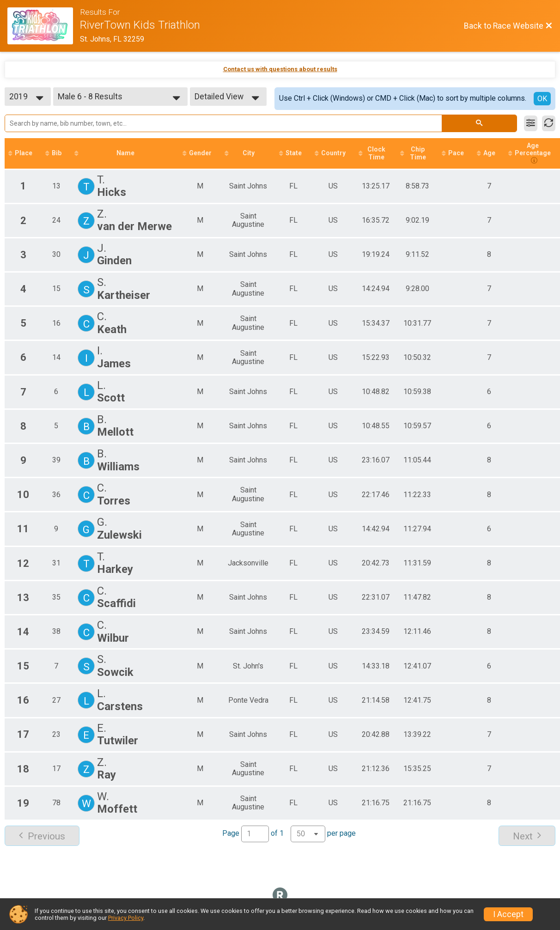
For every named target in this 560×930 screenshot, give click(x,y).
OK (542, 99)
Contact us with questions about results (280, 69)
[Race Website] (44, 26)
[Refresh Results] (549, 123)
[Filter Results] (531, 123)
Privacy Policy (126, 918)
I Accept (508, 914)
